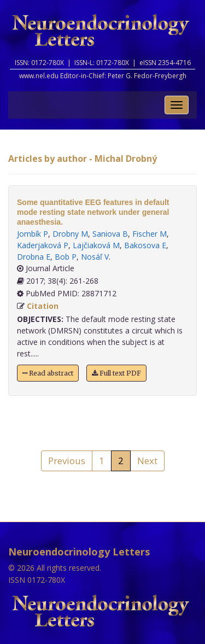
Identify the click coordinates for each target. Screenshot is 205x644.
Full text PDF (116, 373)
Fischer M (150, 234)
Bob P (66, 257)
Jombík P (33, 234)
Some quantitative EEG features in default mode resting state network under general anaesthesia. (93, 212)
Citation (43, 306)
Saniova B (110, 234)
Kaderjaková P (43, 245)
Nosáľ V (95, 257)
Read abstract (48, 373)
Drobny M (70, 234)
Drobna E (34, 257)
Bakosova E (145, 245)
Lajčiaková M (96, 245)
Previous (67, 461)
